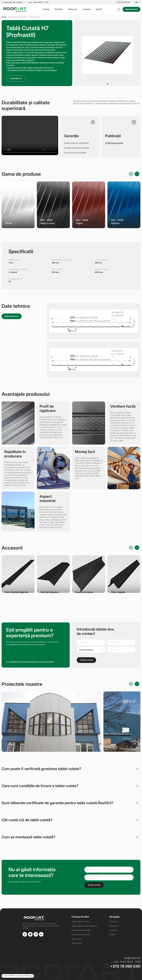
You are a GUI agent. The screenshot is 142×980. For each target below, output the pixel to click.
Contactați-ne (16, 78)
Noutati (99, 9)
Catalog (46, 9)
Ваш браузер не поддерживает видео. (30, 135)
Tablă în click (77, 939)
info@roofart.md (132, 958)
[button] (80, 53)
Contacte (87, 9)
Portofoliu (59, 9)
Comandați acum (12, 316)
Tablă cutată (77, 943)
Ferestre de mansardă (81, 935)
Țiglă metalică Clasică (81, 921)
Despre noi (73, 9)
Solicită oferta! (131, 9)
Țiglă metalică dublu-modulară (84, 926)
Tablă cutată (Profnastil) (17, 17)
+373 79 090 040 (123, 2)
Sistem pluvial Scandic (81, 930)
